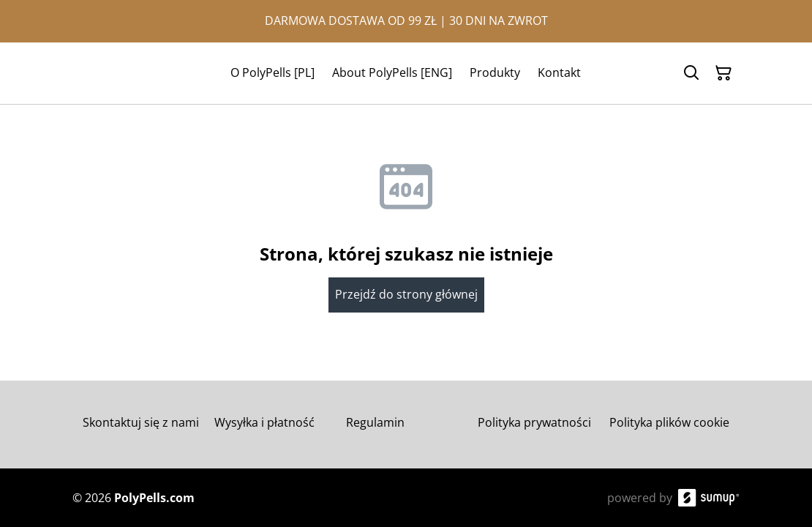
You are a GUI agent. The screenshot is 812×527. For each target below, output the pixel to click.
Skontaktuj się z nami (141, 422)
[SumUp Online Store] (709, 498)
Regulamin (375, 422)
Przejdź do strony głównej (406, 294)
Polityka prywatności (534, 422)
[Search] (691, 73)
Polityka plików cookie (669, 422)
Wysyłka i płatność (264, 422)
